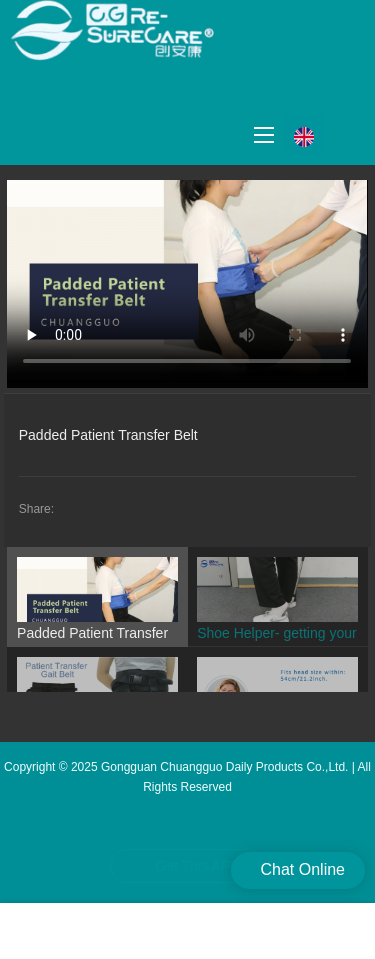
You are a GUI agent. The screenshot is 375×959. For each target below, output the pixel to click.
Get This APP (198, 866)
